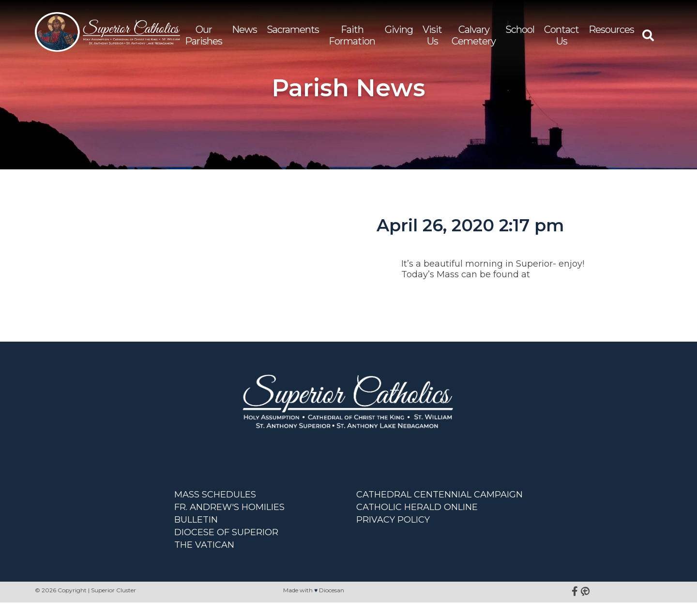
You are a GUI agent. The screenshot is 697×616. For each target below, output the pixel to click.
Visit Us (432, 39)
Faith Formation (352, 39)
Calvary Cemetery (474, 39)
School (520, 33)
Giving (399, 33)
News (244, 33)
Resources (611, 33)
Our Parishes (204, 39)
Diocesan (332, 604)
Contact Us (561, 39)
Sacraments (293, 33)
